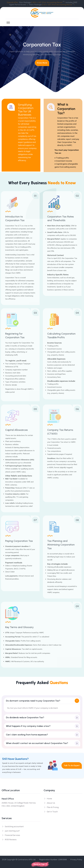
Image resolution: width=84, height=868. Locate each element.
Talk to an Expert (72, 765)
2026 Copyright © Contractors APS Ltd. (19, 859)
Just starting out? (12, 831)
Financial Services (12, 835)
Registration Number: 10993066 (53, 859)
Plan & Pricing (53, 807)
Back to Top (40, 864)
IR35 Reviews (11, 839)
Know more (42, 63)
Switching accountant (14, 826)
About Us (51, 803)
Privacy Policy (76, 859)
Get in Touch (52, 812)
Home (49, 799)
